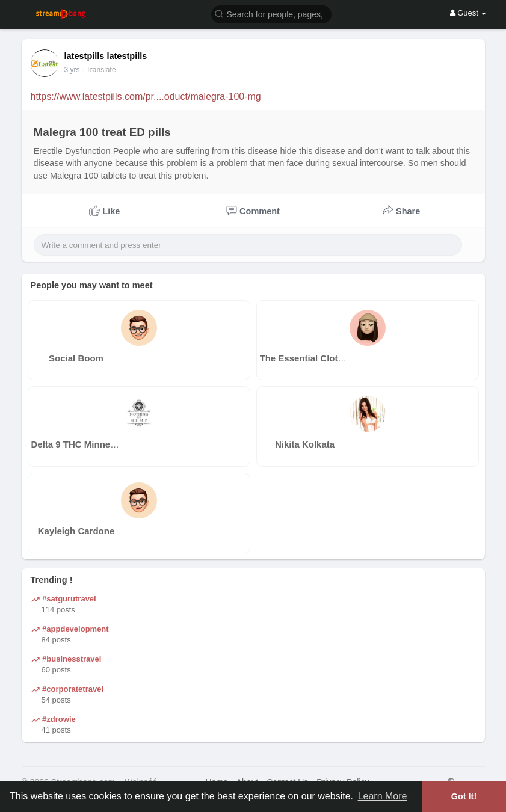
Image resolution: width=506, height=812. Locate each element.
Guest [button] (468, 13)
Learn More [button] (383, 796)
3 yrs (72, 70)
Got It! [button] (464, 796)
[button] (271, 14)
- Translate (99, 70)
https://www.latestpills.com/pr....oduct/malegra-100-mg (146, 97)
